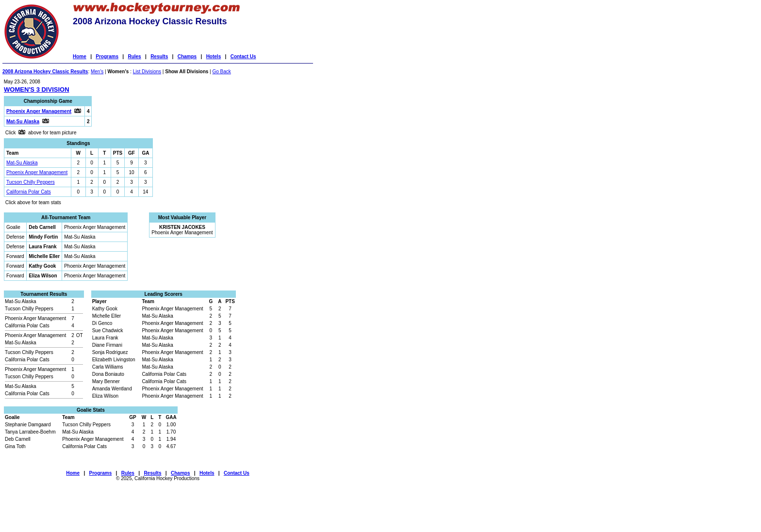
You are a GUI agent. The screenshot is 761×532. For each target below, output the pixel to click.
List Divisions (147, 72)
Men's (97, 72)
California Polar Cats (29, 192)
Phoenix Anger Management (37, 172)
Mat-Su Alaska (22, 163)
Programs (107, 56)
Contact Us (243, 56)
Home (80, 56)
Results (159, 56)
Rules (134, 56)
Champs (187, 56)
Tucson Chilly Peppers (31, 182)
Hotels (214, 56)
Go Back (221, 72)
